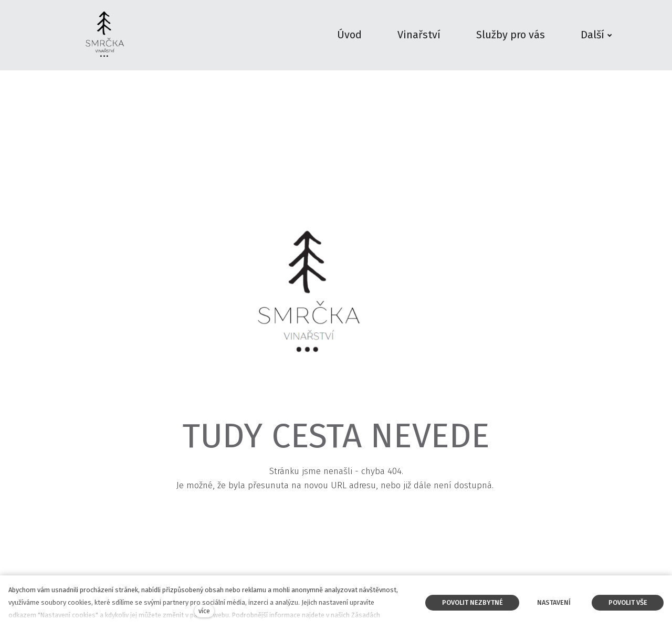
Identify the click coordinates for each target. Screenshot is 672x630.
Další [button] (596, 35)
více (204, 611)
